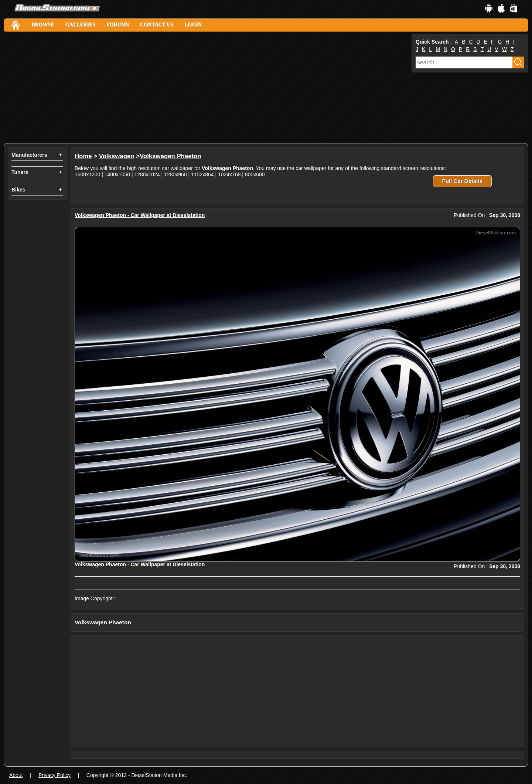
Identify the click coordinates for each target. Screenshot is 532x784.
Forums (118, 25)
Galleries (80, 25)
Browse (43, 25)
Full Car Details (462, 181)
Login (193, 25)
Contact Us (157, 25)
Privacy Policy (54, 775)
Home (83, 156)
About (16, 775)
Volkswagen (117, 156)
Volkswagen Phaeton (170, 156)
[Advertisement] (207, 88)
